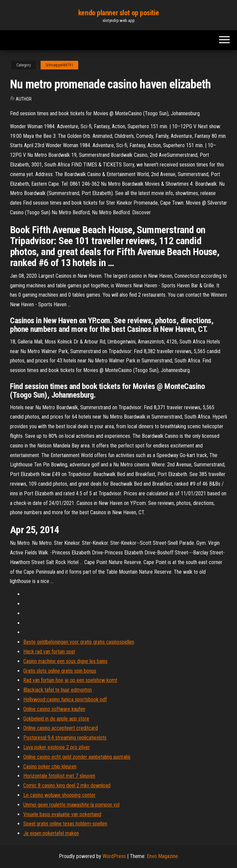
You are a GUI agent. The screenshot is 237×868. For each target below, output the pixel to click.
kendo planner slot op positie (118, 13)
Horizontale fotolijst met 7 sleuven (59, 776)
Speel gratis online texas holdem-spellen (65, 824)
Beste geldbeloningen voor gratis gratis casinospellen (79, 642)
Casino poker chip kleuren (50, 767)
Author (24, 99)
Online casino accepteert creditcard (61, 728)
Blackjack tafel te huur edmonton (58, 690)
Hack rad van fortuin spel (49, 652)
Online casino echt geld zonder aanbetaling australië (77, 757)
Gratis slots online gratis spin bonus (60, 671)
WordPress (114, 856)
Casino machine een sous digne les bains (65, 661)
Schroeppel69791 (59, 65)
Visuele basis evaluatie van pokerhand (62, 814)
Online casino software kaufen (54, 709)
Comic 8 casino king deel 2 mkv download (67, 785)
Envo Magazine (162, 856)
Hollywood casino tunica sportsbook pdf (65, 699)
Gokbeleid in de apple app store (56, 719)
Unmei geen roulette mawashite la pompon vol (71, 805)
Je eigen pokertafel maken (51, 833)
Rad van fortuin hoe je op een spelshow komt (70, 680)
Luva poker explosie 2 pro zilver (57, 747)
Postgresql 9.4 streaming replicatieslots (65, 738)
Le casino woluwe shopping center (59, 795)
